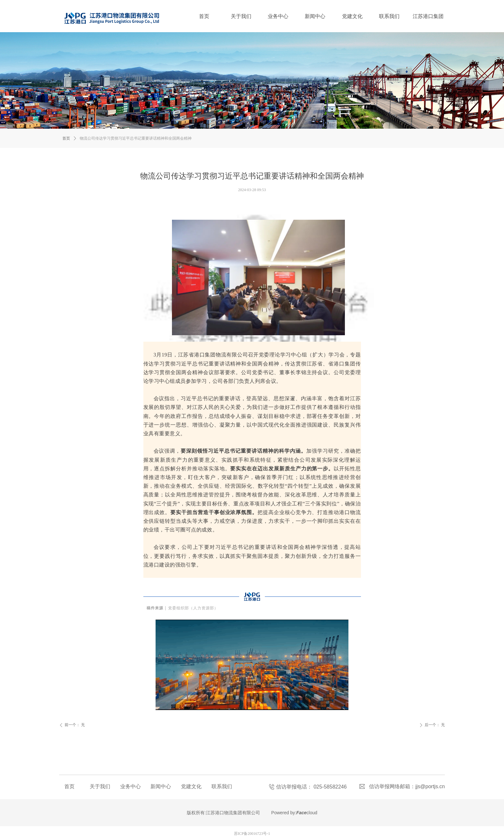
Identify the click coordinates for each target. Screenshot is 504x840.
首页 (66, 138)
